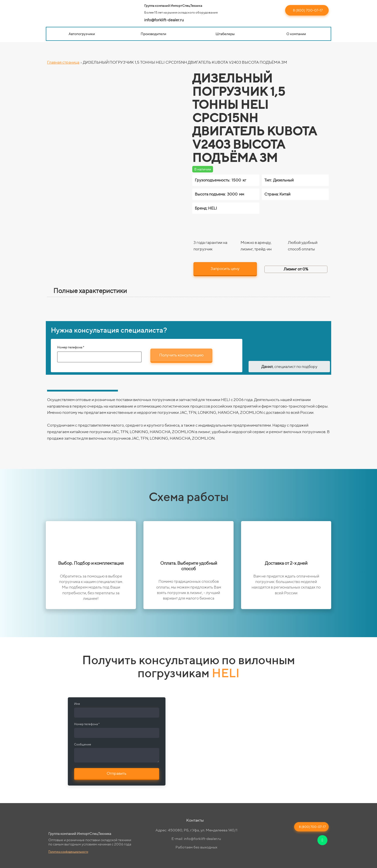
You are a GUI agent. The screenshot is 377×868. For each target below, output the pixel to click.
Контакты (195, 820)
